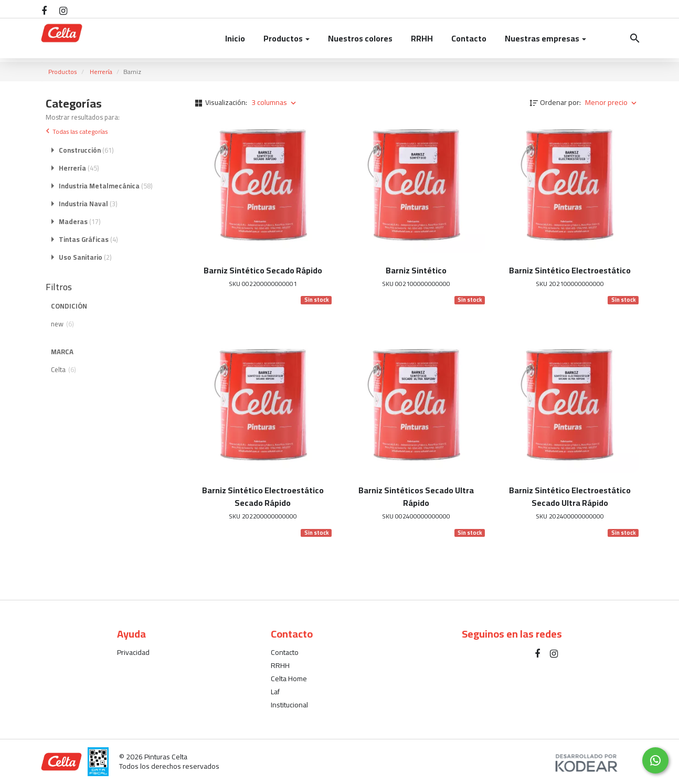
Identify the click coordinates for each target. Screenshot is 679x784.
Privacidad (133, 652)
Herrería (101, 72)
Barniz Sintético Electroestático (570, 270)
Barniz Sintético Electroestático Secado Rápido (263, 496)
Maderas (80, 222)
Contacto (469, 38)
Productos (287, 38)
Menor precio (612, 102)
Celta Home (289, 679)
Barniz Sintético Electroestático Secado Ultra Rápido (570, 496)
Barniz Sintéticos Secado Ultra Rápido (416, 496)
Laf (275, 692)
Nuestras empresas (545, 38)
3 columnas (275, 102)
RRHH (422, 38)
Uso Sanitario (85, 258)
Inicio (235, 38)
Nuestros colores (360, 38)
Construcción (86, 151)
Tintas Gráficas (88, 240)
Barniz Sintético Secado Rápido (263, 270)
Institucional (289, 705)
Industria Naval (88, 204)
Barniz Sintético (416, 270)
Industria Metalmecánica (106, 186)
